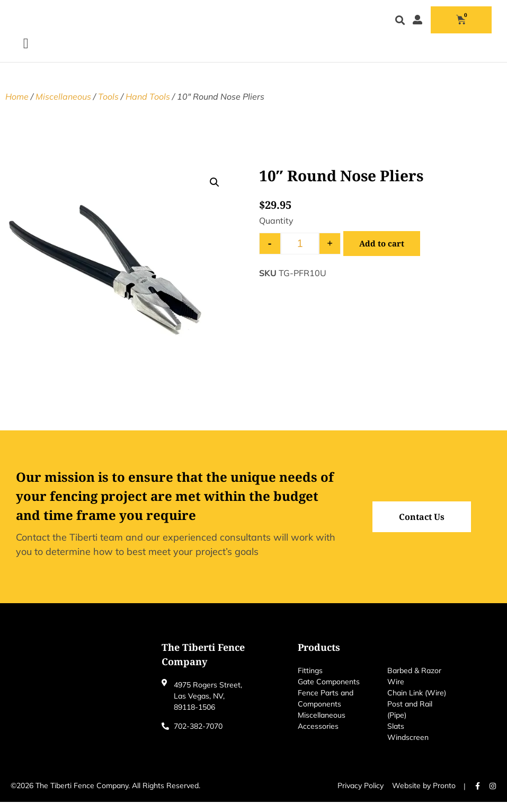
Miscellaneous (63, 107)
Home (17, 107)
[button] (400, 26)
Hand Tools (148, 107)
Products (319, 657)
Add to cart (383, 254)
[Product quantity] (300, 254)
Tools (108, 107)
